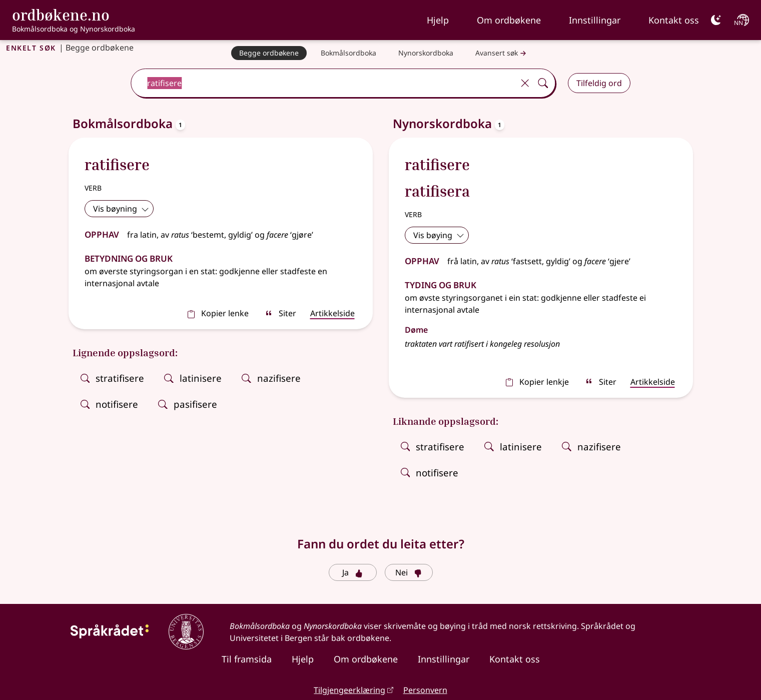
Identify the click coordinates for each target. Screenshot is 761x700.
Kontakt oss (674, 20)
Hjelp (438, 20)
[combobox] (323, 83)
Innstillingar (595, 20)
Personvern (425, 690)
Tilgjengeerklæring (349, 690)
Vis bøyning (121, 209)
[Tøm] (525, 83)
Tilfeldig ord (599, 83)
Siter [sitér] (280, 313)
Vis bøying (439, 235)
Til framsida (247, 659)
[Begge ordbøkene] (269, 53)
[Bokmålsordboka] (348, 53)
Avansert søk (502, 53)
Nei (409, 572)
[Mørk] (716, 20)
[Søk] (543, 83)
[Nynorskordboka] (426, 53)
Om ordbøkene (509, 20)
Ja (352, 572)
